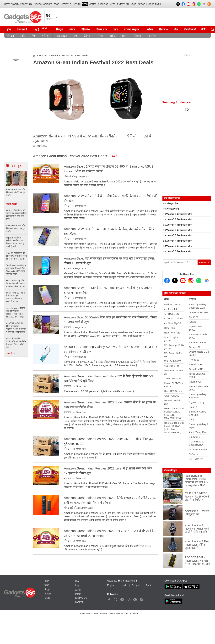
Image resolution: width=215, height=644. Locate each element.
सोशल (124, 36)
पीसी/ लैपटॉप (61, 36)
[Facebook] (167, 281)
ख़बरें (47, 585)
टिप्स (75, 36)
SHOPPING (103, 4)
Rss (141, 599)
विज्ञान (100, 36)
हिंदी (31, 4)
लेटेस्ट (167, 299)
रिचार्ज (162, 30)
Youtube (122, 599)
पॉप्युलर (192, 299)
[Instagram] (191, 281)
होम (9, 30)
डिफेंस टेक (101, 30)
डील (176, 30)
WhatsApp (135, 599)
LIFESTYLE (66, 4)
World (15, 4)
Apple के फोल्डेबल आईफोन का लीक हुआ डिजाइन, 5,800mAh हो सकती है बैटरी (15, 242)
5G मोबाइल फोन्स (171, 203)
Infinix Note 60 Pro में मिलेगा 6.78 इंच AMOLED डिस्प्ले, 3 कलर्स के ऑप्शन (15, 297)
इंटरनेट (112, 36)
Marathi (142, 4)
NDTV (7, 4)
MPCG (133, 4)
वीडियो (84, 30)
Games (93, 4)
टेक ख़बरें (22, 30)
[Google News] (207, 281)
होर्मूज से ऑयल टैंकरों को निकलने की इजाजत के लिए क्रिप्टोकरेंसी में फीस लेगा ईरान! (16, 215)
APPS (113, 4)
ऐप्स (34, 36)
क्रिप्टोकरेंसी (190, 30)
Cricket (48, 4)
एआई (40, 29)
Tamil (148, 585)
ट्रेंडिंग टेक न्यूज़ (13, 166)
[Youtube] (183, 281)
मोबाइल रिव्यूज (170, 470)
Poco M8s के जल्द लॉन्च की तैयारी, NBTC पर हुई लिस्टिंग (16, 228)
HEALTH (77, 4)
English (111, 585)
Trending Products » (177, 102)
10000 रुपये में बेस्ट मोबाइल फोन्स (178, 214)
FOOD (56, 4)
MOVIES (38, 4)
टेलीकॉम (88, 36)
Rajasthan (123, 4)
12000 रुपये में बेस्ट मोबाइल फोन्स (178, 220)
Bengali (136, 585)
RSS (47, 581)
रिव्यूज (59, 30)
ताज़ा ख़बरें (11, 204)
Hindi (124, 585)
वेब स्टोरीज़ (152, 36)
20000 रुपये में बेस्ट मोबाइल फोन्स (178, 230)
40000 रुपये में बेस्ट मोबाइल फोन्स (178, 252)
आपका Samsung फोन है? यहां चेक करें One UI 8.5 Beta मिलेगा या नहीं (15, 283)
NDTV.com (81, 598)
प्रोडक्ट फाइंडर (132, 30)
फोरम (150, 30)
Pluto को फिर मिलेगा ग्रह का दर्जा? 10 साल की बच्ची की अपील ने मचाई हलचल (16, 256)
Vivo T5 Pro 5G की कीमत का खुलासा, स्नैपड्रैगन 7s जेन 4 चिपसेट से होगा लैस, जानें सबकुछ (16, 328)
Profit (24, 4)
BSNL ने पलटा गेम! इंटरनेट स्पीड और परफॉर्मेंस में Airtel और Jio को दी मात (16, 343)
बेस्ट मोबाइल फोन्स (171, 209)
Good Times (155, 4)
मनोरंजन (46, 36)
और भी (11, 354)
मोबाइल (11, 36)
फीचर (72, 30)
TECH (85, 4)
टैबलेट (23, 36)
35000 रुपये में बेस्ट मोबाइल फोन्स (178, 246)
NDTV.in (80, 602)
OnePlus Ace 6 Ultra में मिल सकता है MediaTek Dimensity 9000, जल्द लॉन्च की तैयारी (16, 270)
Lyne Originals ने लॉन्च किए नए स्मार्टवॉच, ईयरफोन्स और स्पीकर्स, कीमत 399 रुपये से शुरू (15, 312)
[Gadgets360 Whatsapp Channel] (199, 281)
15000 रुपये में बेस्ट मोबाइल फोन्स (178, 225)
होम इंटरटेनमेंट (71, 508)
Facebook (109, 599)
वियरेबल (137, 36)
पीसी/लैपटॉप (70, 176)
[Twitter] (175, 281)
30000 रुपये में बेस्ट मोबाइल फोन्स (178, 241)
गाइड (115, 30)
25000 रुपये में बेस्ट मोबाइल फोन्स (178, 236)
